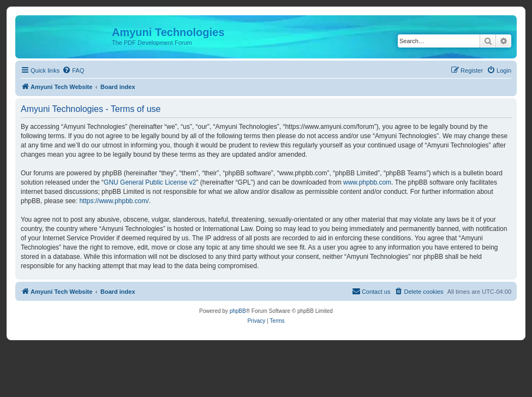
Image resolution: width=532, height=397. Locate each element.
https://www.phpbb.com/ (114, 201)
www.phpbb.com (367, 182)
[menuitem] (73, 70)
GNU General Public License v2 (150, 182)
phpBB (238, 311)
